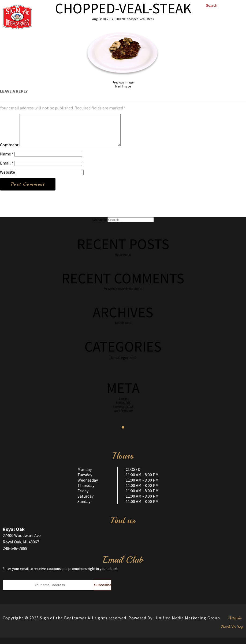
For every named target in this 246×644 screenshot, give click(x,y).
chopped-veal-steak (140, 19)
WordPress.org (123, 417)
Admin (235, 624)
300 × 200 (120, 19)
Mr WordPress (113, 295)
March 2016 (123, 329)
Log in (123, 405)
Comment (9, 151)
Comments (123, 413)
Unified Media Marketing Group (188, 624)
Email (7, 169)
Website (8, 178)
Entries (123, 409)
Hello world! (123, 261)
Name (7, 160)
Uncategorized (123, 364)
